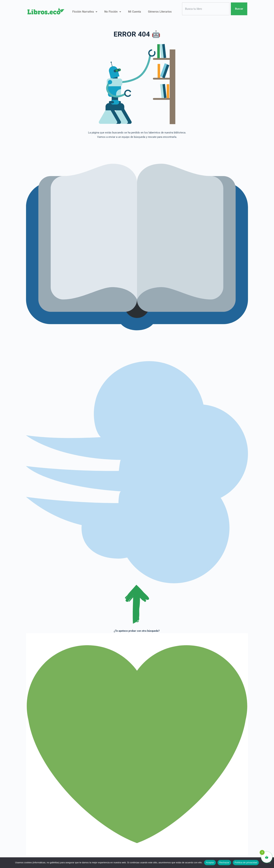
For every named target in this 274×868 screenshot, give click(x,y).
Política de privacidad (246, 862)
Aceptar (210, 862)
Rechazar (224, 862)
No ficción (113, 12)
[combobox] (206, 9)
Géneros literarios (160, 12)
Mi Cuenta (135, 12)
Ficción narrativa (85, 12)
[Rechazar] (270, 863)
